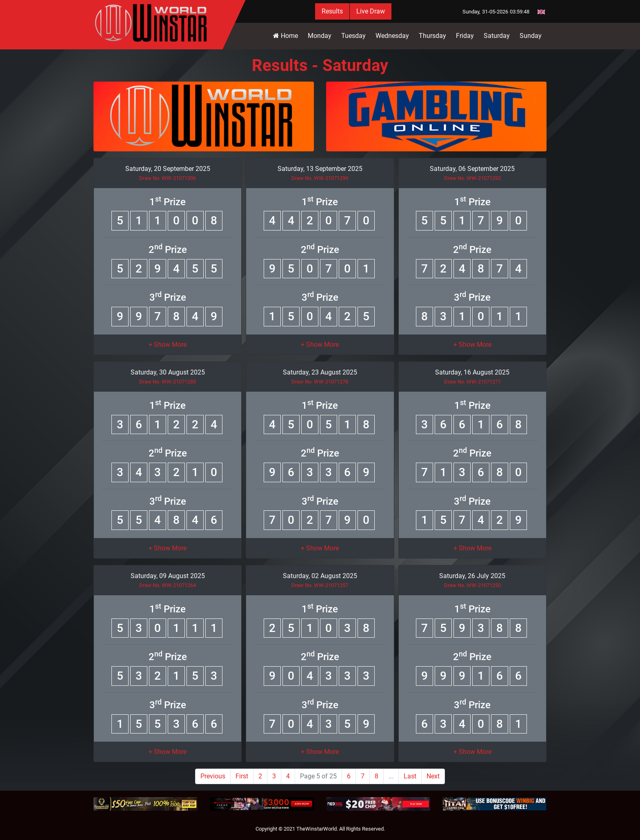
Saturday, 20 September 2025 (168, 169)
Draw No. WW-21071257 (320, 585)
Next (433, 776)
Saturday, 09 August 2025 (168, 576)
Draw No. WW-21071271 (472, 382)
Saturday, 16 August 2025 (472, 372)
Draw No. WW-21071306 (168, 178)
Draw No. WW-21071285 (168, 382)
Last (410, 776)
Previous (213, 776)
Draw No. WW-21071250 (472, 585)
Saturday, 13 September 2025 (320, 169)
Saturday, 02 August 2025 (320, 576)
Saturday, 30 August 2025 (168, 372)
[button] (168, 345)
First (242, 776)
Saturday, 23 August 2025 (320, 372)
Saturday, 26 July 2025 (472, 576)
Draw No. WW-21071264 (168, 585)
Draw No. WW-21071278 (320, 382)
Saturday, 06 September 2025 (472, 169)
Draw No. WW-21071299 (320, 178)
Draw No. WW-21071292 (472, 178)
